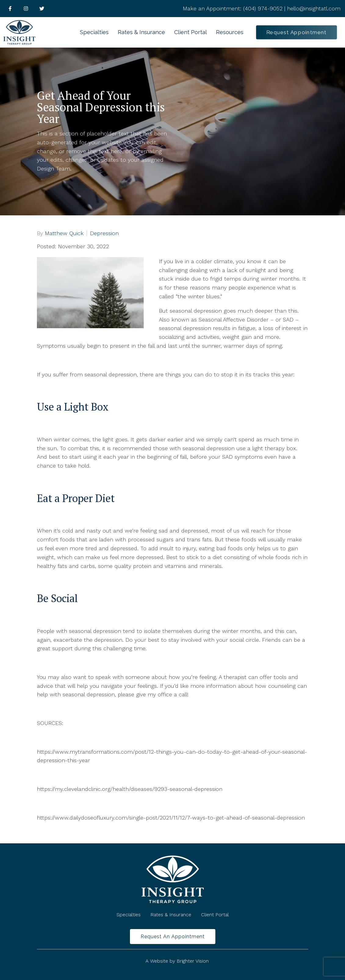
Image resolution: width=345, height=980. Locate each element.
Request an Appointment (173, 937)
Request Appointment (296, 32)
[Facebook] (10, 9)
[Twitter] (42, 9)
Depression (104, 233)
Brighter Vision (193, 961)
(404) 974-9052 (263, 8)
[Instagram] (26, 9)
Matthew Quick (64, 233)
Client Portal (190, 32)
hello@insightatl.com (314, 8)
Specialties (94, 32)
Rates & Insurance (141, 32)
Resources (230, 32)
